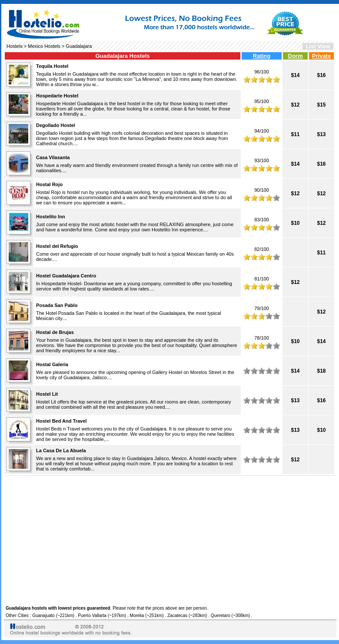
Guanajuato (43, 616)
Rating (262, 56)
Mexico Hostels (44, 46)
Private (321, 56)
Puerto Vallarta (92, 616)
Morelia (137, 616)
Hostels (15, 46)
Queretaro (221, 616)
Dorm (296, 56)
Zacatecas (177, 616)
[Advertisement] (170, 539)
